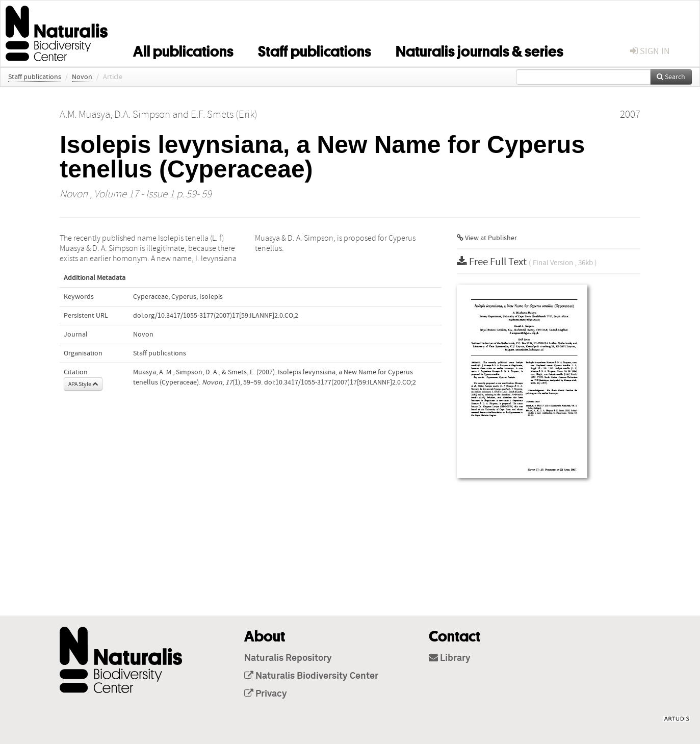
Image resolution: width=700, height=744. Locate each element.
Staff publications (315, 49)
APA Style (83, 384)
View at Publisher (487, 238)
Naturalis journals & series (479, 49)
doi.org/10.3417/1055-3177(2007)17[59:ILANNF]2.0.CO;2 (216, 316)
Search (671, 77)
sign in (650, 51)
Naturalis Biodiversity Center (311, 676)
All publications (183, 49)
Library (450, 658)
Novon (82, 77)
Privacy (266, 694)
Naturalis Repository (288, 658)
